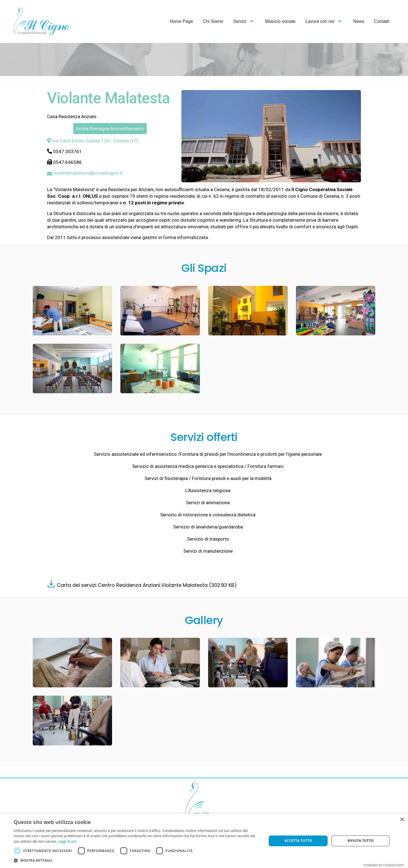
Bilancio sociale (280, 21)
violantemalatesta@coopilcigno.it (85, 173)
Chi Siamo (213, 21)
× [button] (402, 820)
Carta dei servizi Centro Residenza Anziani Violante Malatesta (146, 585)
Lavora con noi (324, 21)
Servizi (244, 21)
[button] (137, 861)
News (359, 21)
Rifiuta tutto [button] (361, 841)
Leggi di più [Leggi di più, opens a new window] (67, 841)
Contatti (382, 21)
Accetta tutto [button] (298, 841)
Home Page (181, 21)
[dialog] (204, 841)
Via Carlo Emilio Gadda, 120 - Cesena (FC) (93, 141)
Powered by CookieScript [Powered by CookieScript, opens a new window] (384, 865)
